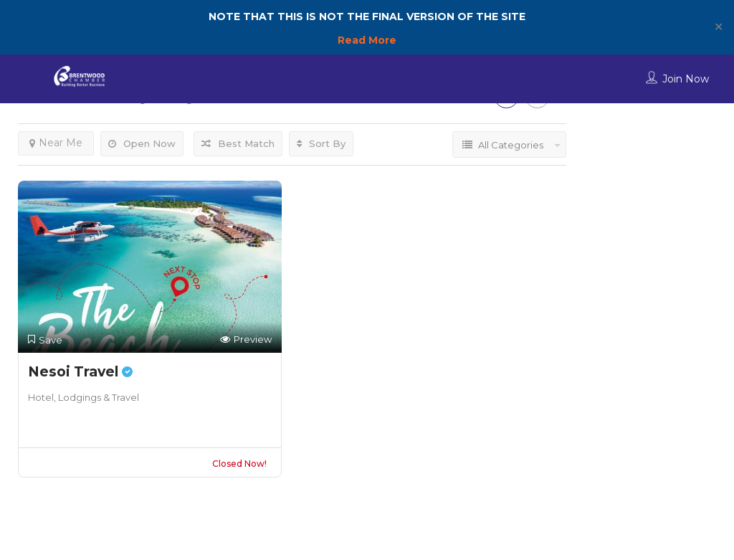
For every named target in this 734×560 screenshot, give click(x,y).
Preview (246, 340)
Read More (367, 40)
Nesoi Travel (80, 372)
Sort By (321, 143)
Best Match (238, 143)
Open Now (142, 143)
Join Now (686, 79)
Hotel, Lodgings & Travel (84, 397)
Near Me (56, 143)
